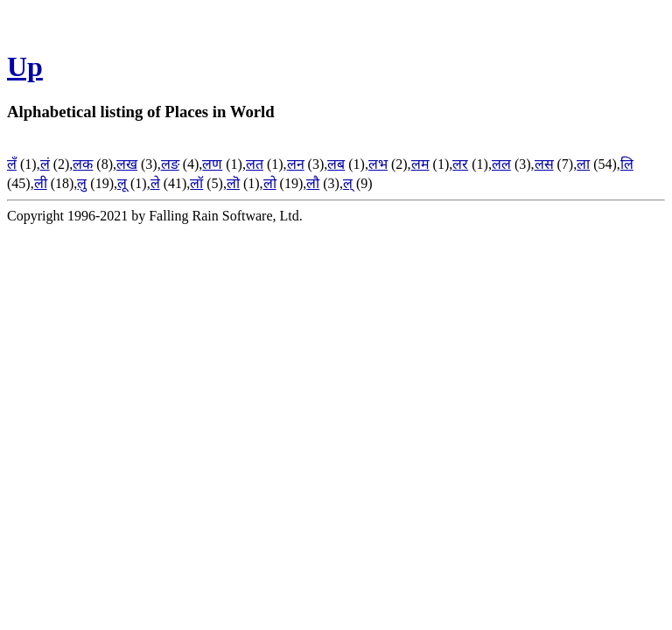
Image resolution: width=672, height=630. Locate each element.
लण (212, 164)
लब (336, 164)
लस (544, 164)
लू (122, 183)
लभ (378, 164)
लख (127, 164)
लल (501, 164)
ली (41, 183)
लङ (170, 164)
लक (83, 164)
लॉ (196, 183)
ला (583, 164)
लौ (313, 183)
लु (82, 183)
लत (255, 164)
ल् (348, 183)
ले (155, 183)
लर (460, 164)
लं (45, 164)
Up (25, 66)
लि (627, 164)
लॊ (233, 183)
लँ (12, 164)
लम (420, 164)
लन (296, 164)
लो (270, 183)
